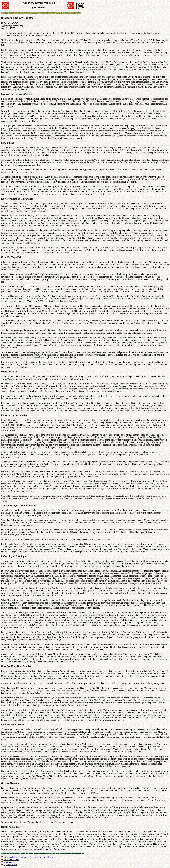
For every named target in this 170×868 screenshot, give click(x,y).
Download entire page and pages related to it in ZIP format (30, 857)
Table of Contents (11, 859)
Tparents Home (10, 864)
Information (9, 862)
